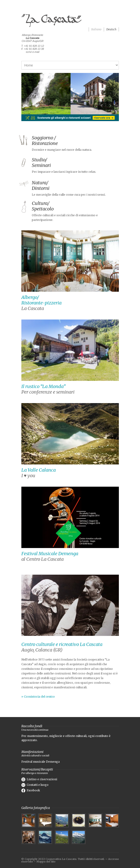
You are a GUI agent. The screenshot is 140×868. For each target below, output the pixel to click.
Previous (102, 106)
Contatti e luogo (35, 785)
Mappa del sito (46, 862)
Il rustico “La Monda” (43, 386)
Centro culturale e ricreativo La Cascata (62, 644)
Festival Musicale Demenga (50, 553)
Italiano (96, 29)
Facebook (31, 790)
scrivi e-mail (33, 52)
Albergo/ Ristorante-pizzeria (41, 300)
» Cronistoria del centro (38, 697)
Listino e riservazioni (39, 779)
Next (110, 106)
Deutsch (111, 29)
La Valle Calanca (39, 470)
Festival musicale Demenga (41, 762)
